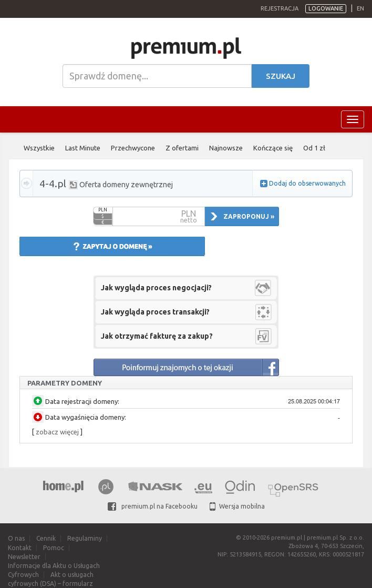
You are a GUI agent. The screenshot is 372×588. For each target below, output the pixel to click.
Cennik (46, 538)
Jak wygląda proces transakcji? (155, 312)
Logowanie (326, 8)
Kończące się (273, 148)
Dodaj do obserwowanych (307, 183)
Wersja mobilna (237, 506)
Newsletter (24, 557)
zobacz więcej (57, 432)
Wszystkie (39, 148)
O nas (16, 538)
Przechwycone (133, 148)
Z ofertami (182, 148)
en (360, 8)
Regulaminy (85, 538)
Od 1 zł (314, 148)
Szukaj (281, 76)
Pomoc (54, 548)
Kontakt (20, 548)
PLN (103, 210)
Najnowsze (226, 148)
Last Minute (83, 148)
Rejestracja (280, 8)
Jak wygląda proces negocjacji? (156, 288)
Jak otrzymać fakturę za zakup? (157, 336)
